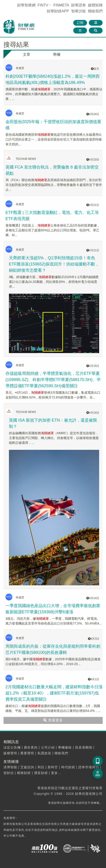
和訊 (41, 767)
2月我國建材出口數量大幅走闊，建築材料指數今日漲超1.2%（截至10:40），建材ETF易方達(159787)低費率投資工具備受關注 (54, 693)
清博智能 (10, 767)
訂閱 (80, 23)
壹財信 (9, 773)
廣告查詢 (31, 747)
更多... (56, 773)
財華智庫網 (26, 5)
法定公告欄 (12, 747)
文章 (27, 54)
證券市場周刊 (89, 767)
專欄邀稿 (65, 747)
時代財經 (68, 767)
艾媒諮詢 (27, 767)
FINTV (43, 5)
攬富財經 (41, 773)
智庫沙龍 (79, 11)
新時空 (53, 767)
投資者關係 (84, 747)
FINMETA (61, 5)
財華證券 (79, 5)
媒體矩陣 (95, 5)
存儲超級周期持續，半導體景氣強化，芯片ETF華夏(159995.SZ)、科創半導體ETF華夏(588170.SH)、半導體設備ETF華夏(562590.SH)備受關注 (53, 380)
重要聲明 (27, 753)
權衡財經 (24, 773)
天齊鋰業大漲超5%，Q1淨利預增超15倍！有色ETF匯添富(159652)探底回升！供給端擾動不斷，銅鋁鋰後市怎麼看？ (54, 264)
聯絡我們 (95, 11)
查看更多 (53, 720)
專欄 (57, 54)
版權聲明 (10, 753)
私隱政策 (44, 753)
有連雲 (20, 68)
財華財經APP (58, 11)
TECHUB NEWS (26, 159)
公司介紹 (48, 747)
